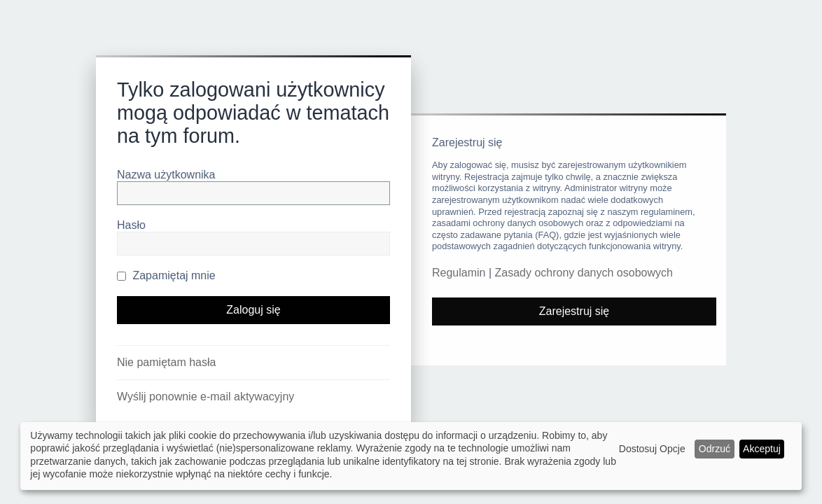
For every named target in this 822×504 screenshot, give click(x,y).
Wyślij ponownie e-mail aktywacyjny (205, 397)
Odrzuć (715, 449)
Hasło (131, 225)
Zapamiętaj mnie (166, 275)
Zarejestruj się (574, 311)
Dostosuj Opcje (652, 449)
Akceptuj (762, 449)
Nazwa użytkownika (166, 175)
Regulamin (459, 273)
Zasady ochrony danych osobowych (584, 273)
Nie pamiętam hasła (166, 362)
